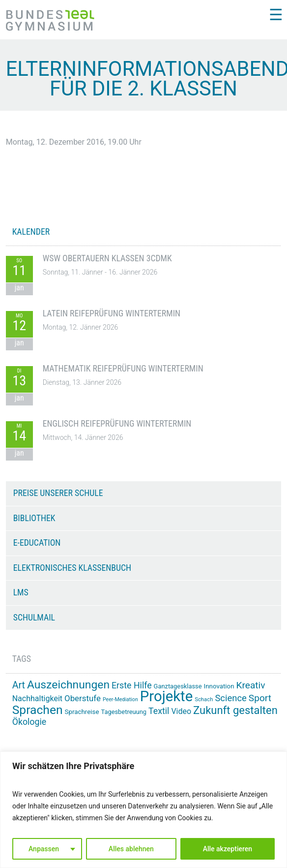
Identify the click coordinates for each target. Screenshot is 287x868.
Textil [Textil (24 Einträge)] (159, 711)
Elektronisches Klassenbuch (72, 568)
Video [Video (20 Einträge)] (181, 711)
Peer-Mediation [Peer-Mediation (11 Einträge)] (120, 699)
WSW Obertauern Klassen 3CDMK (107, 258)
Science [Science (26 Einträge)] (230, 698)
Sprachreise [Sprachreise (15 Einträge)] (82, 712)
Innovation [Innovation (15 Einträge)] (219, 686)
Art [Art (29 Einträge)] (19, 685)
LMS (21, 592)
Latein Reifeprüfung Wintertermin (112, 313)
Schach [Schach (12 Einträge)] (204, 699)
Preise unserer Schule (58, 493)
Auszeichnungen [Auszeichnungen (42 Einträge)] (68, 685)
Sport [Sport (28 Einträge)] (260, 698)
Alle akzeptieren (228, 849)
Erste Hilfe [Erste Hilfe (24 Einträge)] (132, 685)
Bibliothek (34, 518)
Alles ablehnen (131, 849)
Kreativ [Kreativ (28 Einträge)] (251, 685)
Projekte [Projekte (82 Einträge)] (166, 696)
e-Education (37, 543)
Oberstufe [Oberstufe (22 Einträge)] (83, 698)
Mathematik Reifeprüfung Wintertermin (123, 369)
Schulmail (34, 618)
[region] (143, 810)
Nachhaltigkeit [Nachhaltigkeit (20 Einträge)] (37, 698)
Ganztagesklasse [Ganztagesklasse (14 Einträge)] (178, 686)
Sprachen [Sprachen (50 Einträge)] (38, 710)
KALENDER (31, 232)
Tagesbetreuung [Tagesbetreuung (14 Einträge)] (124, 712)
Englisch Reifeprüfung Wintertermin (117, 424)
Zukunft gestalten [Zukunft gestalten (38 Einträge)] (235, 710)
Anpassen (44, 849)
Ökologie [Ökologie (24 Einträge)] (29, 722)
